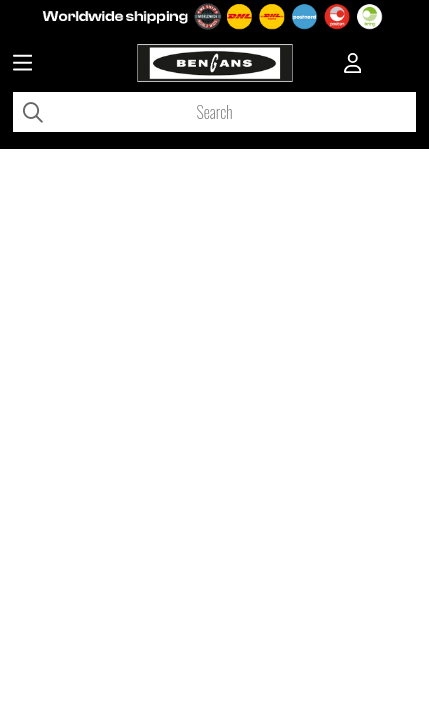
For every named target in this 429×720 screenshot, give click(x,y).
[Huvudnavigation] (22, 65)
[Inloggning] (353, 65)
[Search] (214, 112)
